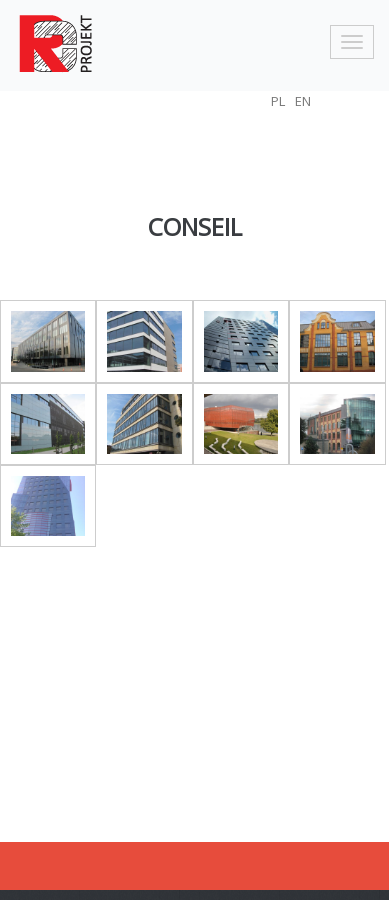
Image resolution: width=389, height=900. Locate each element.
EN (303, 101)
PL (278, 101)
